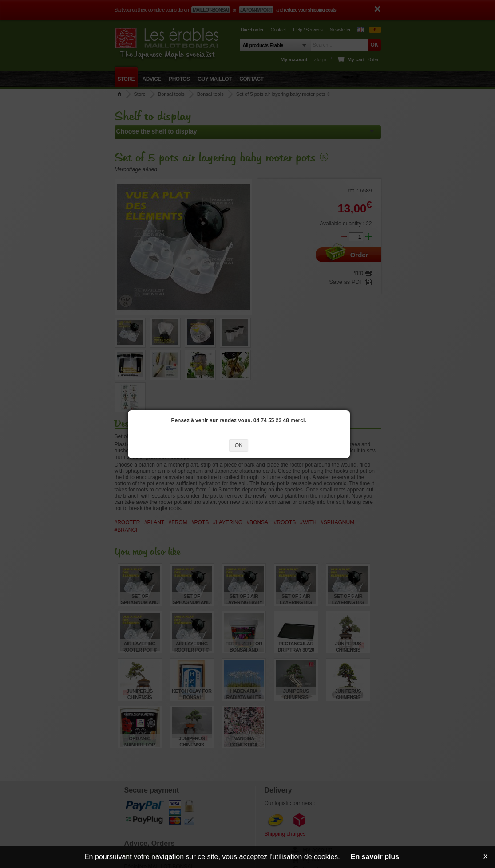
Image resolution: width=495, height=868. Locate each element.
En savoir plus (375, 857)
